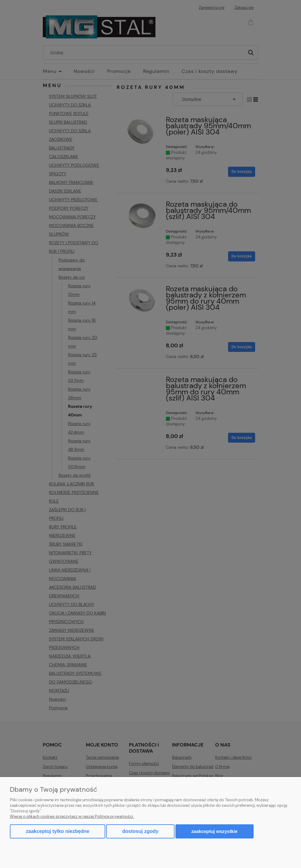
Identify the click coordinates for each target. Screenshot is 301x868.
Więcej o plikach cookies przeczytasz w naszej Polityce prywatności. (72, 816)
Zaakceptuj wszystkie (215, 831)
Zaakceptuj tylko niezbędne (58, 831)
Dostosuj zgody (140, 831)
